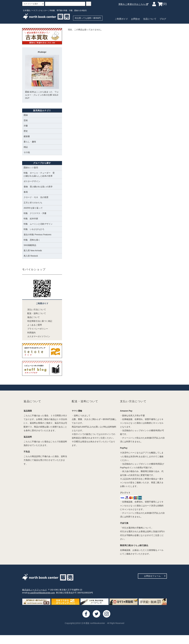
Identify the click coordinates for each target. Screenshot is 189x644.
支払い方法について (35, 310)
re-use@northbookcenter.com (41, 593)
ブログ (163, 19)
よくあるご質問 (33, 325)
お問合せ (136, 19)
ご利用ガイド (121, 19)
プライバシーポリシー (36, 329)
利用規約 (30, 333)
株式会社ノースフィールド (35, 590)
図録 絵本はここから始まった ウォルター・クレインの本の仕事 (42, 77)
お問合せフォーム (155, 576)
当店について (150, 19)
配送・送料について (35, 313)
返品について (32, 317)
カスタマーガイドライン (37, 336)
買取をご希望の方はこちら (134, 4)
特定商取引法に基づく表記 (38, 321)
